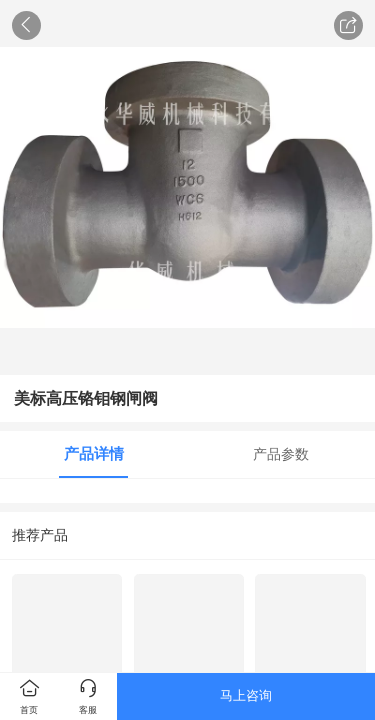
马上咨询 (246, 695)
